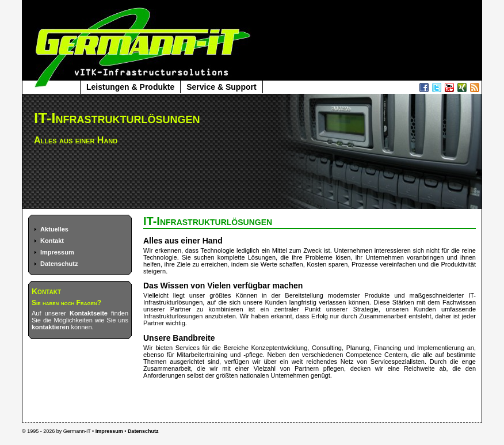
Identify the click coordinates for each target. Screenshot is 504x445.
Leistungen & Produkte (130, 87)
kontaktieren (50, 327)
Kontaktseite (89, 313)
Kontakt (52, 241)
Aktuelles (54, 229)
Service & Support (221, 87)
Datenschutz (59, 264)
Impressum (57, 252)
